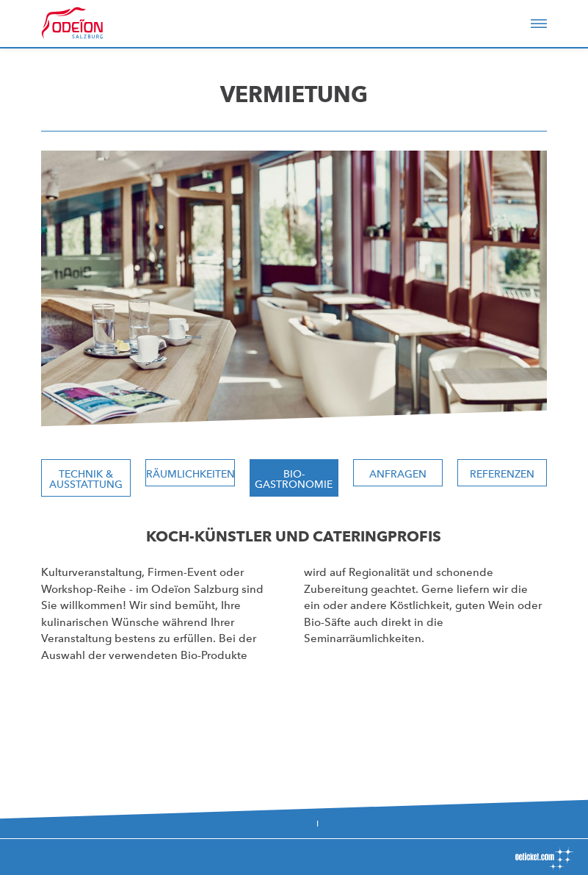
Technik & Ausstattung (86, 479)
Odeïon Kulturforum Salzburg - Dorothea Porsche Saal (92, 24)
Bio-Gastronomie (294, 479)
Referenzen (502, 474)
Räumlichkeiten (190, 474)
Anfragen (398, 474)
